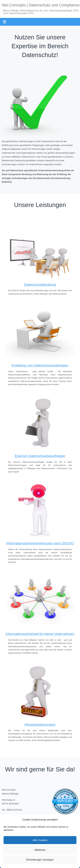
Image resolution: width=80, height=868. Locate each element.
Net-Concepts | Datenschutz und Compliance (41, 5)
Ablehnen (40, 850)
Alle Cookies (40, 840)
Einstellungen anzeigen (40, 860)
